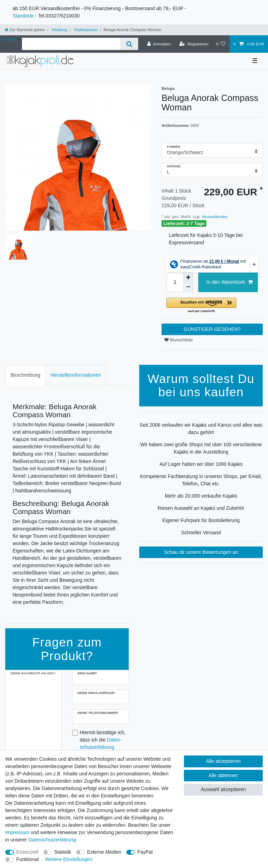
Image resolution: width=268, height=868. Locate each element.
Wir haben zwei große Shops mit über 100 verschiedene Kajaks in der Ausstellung (201, 448)
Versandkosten (214, 217)
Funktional (28, 859)
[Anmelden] (159, 44)
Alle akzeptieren (223, 761)
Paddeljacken (85, 30)
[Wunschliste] (221, 44)
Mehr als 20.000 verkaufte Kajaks (201, 496)
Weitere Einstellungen (69, 859)
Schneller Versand (201, 533)
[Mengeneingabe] (175, 282)
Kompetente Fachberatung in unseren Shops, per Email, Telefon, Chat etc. (201, 480)
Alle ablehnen (224, 775)
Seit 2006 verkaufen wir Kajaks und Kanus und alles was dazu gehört (201, 429)
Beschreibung (25, 375)
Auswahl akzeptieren (223, 789)
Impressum (17, 832)
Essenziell (27, 852)
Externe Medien (104, 852)
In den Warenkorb (230, 282)
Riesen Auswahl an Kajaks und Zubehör (201, 508)
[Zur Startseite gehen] (25, 30)
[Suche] (129, 44)
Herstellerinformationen (76, 375)
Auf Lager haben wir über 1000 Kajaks (201, 464)
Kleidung (59, 30)
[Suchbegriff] (71, 44)
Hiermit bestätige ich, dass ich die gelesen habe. (103, 743)
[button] (212, 306)
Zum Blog (8, 39)
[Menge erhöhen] (188, 277)
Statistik (63, 852)
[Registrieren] (194, 44)
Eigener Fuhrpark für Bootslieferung (201, 520)
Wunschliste (178, 340)
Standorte (23, 16)
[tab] (25, 375)
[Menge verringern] (188, 287)
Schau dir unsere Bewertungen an (201, 552)
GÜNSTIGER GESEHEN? (212, 329)
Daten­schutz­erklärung (52, 840)
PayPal (145, 852)
